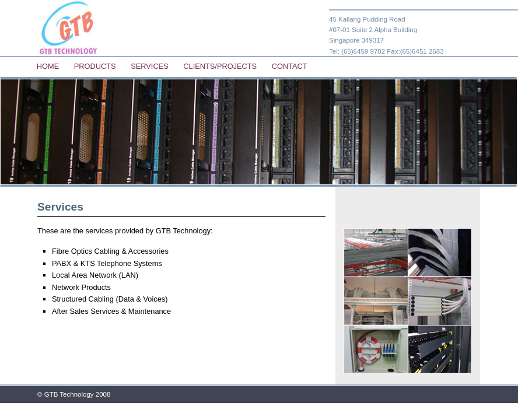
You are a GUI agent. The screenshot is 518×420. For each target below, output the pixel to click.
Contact (290, 66)
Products (95, 66)
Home (48, 66)
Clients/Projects (220, 66)
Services (149, 66)
